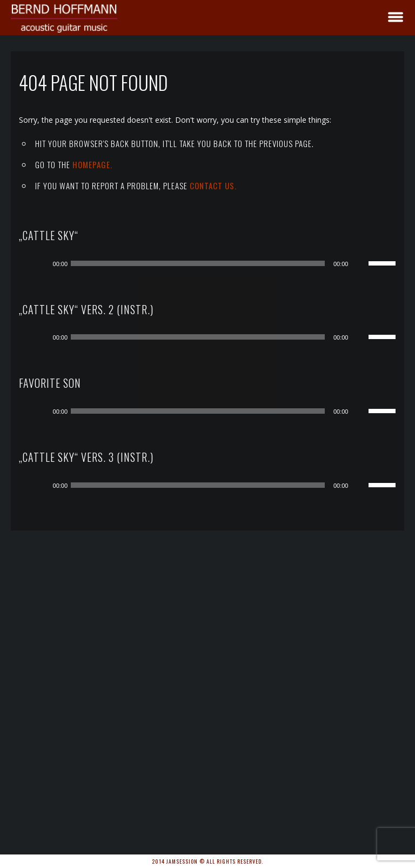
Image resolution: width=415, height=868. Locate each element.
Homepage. (92, 164)
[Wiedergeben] (41, 263)
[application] (216, 263)
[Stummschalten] (360, 263)
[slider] (198, 263)
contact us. (213, 185)
